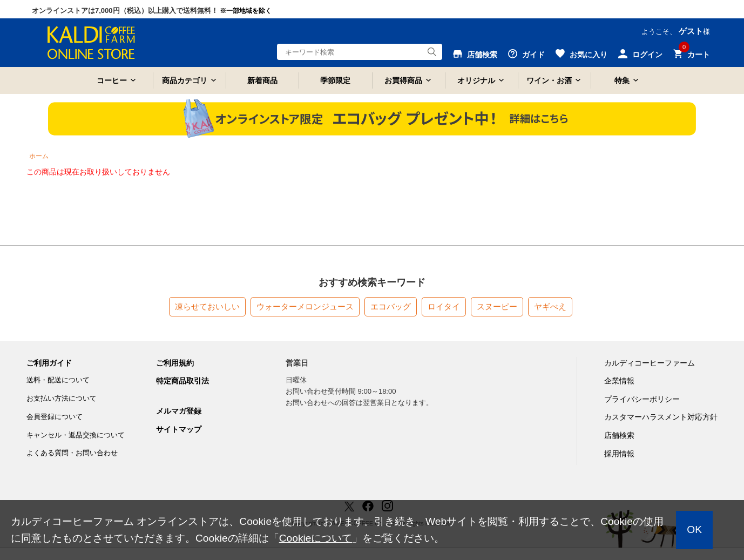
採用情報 (619, 454)
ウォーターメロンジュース (305, 306)
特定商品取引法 (182, 381)
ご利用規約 (175, 363)
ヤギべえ (550, 306)
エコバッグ (391, 306)
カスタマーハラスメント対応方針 (661, 417)
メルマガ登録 (179, 411)
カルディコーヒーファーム (650, 363)
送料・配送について (58, 380)
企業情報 (619, 381)
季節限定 (335, 80)
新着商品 (262, 80)
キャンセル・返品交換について (76, 435)
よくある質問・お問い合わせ (72, 453)
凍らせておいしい (207, 306)
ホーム (39, 156)
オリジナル (476, 80)
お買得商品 (403, 80)
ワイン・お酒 (549, 80)
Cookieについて (316, 538)
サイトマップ (179, 429)
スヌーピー (497, 306)
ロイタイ (444, 306)
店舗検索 (619, 435)
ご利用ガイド (49, 363)
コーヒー (112, 80)
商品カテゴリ (185, 80)
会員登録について (55, 417)
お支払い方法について (62, 398)
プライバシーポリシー (642, 399)
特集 (622, 80)
